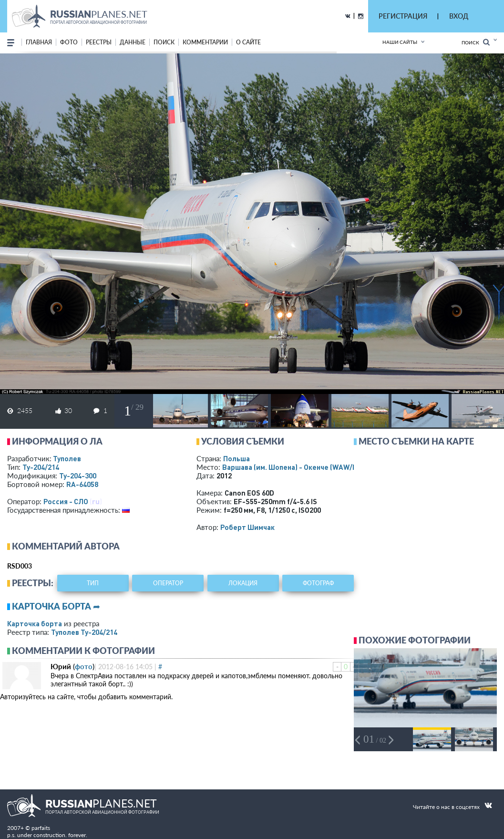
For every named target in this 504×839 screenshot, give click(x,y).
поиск (164, 42)
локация (243, 583)
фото (69, 42)
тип (93, 583)
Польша (237, 458)
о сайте (248, 42)
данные (133, 42)
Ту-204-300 (78, 476)
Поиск (476, 42)
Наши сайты (400, 42)
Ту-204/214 (41, 467)
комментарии (205, 42)
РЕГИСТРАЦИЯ (403, 16)
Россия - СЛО (66, 501)
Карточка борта (35, 623)
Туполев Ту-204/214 (84, 632)
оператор (168, 583)
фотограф (318, 583)
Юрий (61, 666)
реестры (99, 42)
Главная (39, 42)
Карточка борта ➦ (56, 606)
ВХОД (459, 16)
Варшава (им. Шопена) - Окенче (298, 467)
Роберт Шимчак (247, 527)
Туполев (67, 458)
